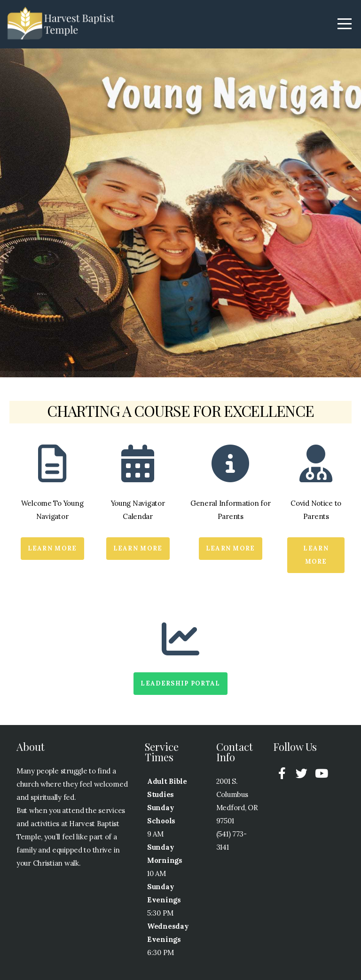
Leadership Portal (180, 683)
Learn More (52, 548)
